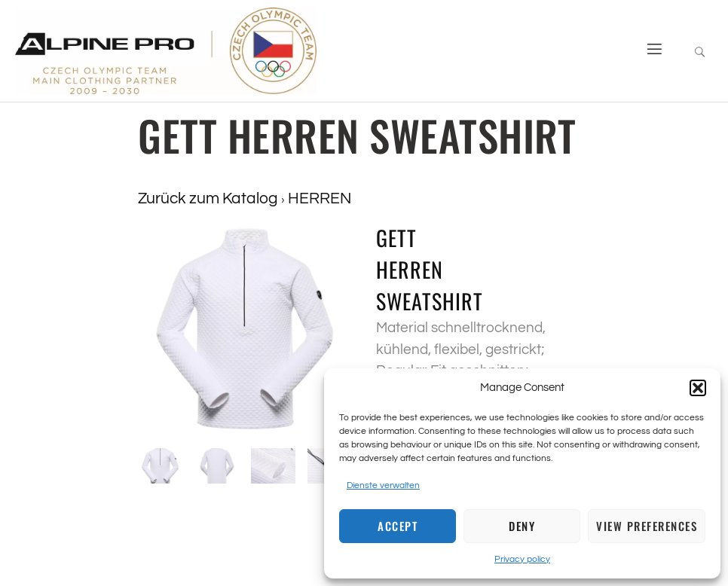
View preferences (647, 526)
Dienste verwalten (383, 485)
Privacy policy (522, 559)
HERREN (320, 198)
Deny (522, 526)
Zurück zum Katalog (210, 198)
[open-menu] (649, 51)
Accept (398, 526)
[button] (698, 388)
